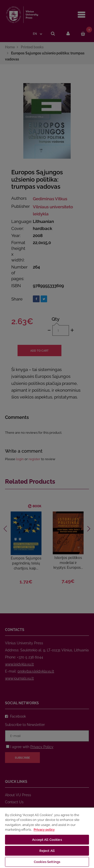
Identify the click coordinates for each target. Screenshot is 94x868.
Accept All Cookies (47, 840)
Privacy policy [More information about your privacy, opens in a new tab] (44, 830)
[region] (47, 838)
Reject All (47, 851)
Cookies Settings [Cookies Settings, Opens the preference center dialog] (47, 862)
